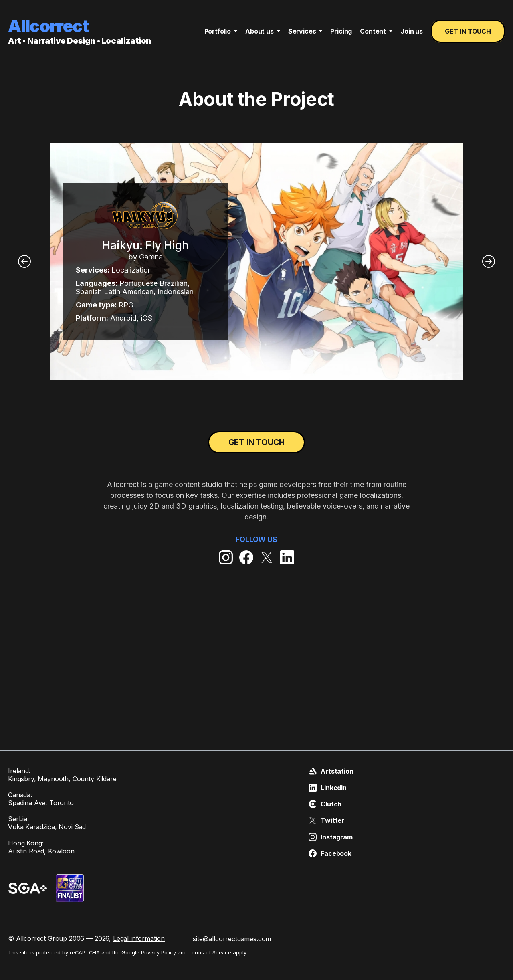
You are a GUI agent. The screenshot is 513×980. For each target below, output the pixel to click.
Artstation (331, 771)
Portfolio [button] (218, 31)
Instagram (331, 837)
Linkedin (328, 788)
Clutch (325, 804)
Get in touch (468, 31)
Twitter (326, 820)
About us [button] (260, 31)
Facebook (330, 853)
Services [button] (303, 31)
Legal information (139, 938)
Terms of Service (210, 953)
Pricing (341, 31)
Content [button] (374, 31)
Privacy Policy (159, 953)
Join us (412, 31)
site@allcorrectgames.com (232, 939)
